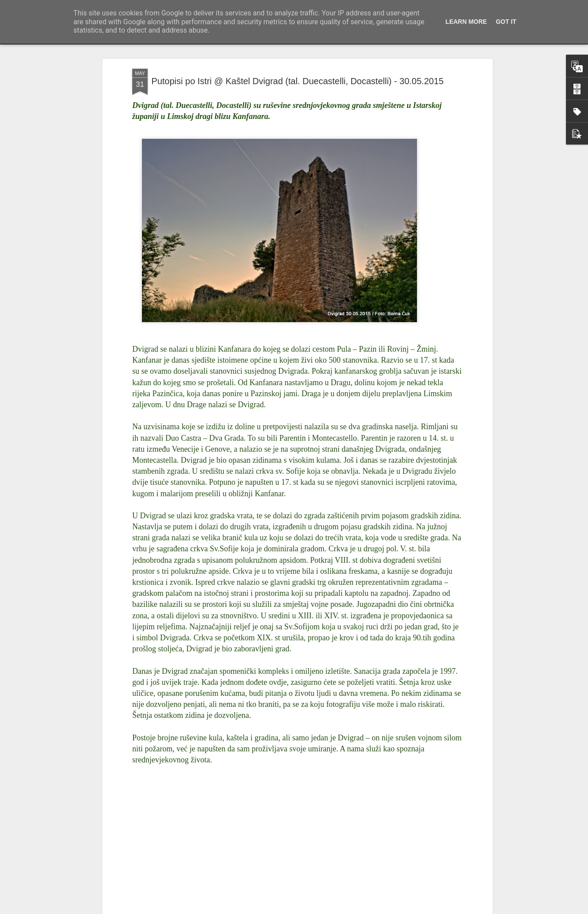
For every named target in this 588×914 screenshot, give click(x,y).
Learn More (466, 22)
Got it (506, 22)
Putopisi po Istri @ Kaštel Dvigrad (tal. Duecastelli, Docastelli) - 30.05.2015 (298, 81)
